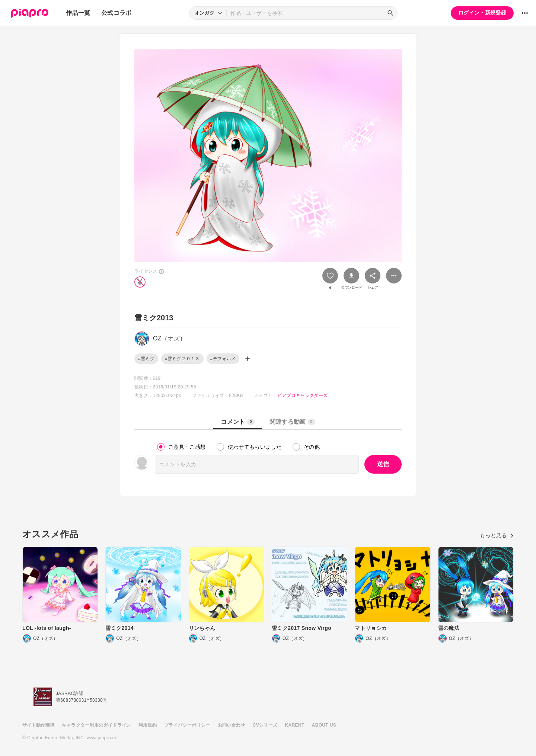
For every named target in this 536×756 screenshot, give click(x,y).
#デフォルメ (223, 359)
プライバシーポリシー (187, 725)
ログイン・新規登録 (482, 13)
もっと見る (497, 535)
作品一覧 (78, 13)
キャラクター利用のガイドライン (96, 725)
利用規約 (148, 725)
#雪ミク (146, 359)
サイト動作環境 (38, 725)
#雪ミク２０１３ (182, 359)
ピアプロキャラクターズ (303, 395)
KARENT (295, 725)
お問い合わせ (232, 725)
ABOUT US (324, 725)
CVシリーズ (265, 725)
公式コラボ (117, 13)
